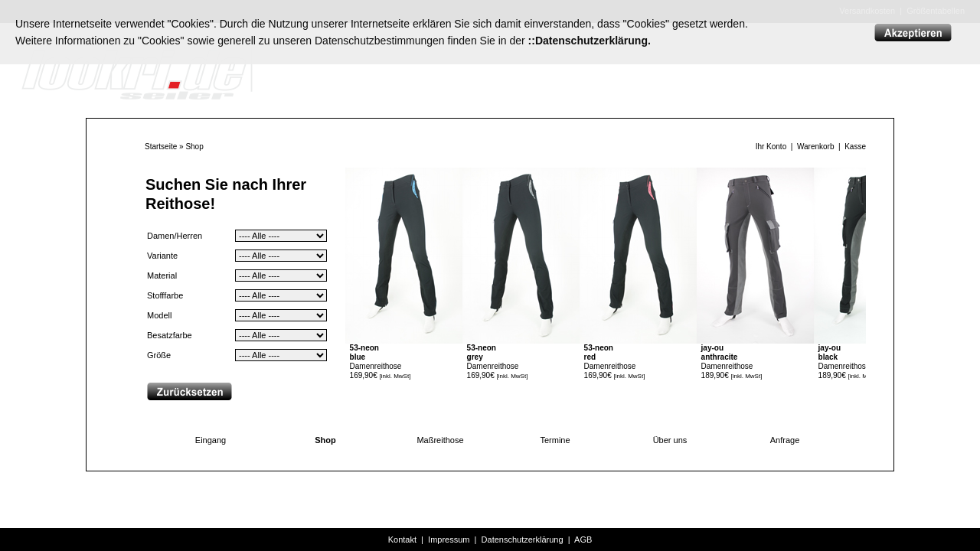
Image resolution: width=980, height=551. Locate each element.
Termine (555, 440)
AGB (583, 540)
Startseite (161, 147)
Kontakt (402, 540)
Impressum (449, 540)
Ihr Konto (771, 147)
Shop (194, 147)
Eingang (211, 440)
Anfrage (785, 440)
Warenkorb (816, 147)
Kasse (855, 147)
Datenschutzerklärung (523, 540)
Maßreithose (440, 440)
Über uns (670, 440)
